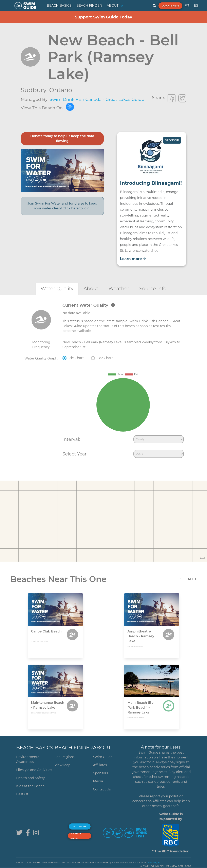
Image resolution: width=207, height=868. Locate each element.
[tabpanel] (103, 381)
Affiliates (100, 765)
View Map (63, 765)
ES (196, 6)
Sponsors (100, 773)
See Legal (154, 862)
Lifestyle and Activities (34, 770)
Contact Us (102, 789)
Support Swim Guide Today (103, 17)
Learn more (133, 259)
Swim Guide (103, 757)
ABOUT (113, 6)
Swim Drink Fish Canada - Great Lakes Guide (97, 99)
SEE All (189, 579)
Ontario (61, 90)
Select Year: (75, 454)
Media (98, 781)
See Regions (65, 757)
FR (187, 6)
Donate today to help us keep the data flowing (62, 138)
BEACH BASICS (59, 6)
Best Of (22, 794)
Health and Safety (31, 778)
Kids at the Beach (30, 786)
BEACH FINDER (89, 6)
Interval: (71, 439)
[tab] (57, 288)
